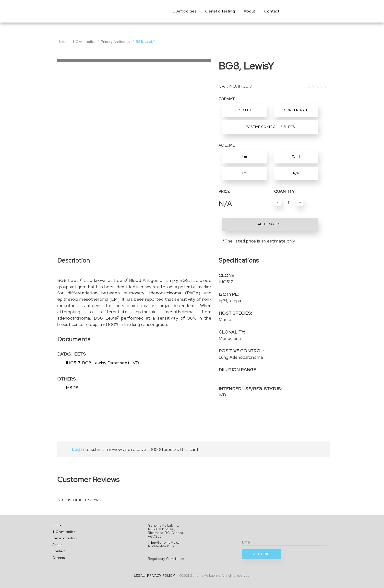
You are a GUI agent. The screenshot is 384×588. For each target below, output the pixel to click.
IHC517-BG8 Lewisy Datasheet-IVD (102, 363)
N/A (296, 173)
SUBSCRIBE (262, 554)
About (250, 11)
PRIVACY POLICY (161, 576)
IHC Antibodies (183, 11)
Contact (272, 11)
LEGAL (139, 576)
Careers (59, 558)
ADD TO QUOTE (270, 224)
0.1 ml (296, 156)
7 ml (244, 156)
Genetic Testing (220, 11)
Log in (78, 449)
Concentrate (296, 110)
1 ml (244, 173)
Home (62, 42)
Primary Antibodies (115, 42)
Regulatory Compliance (166, 559)
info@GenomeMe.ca (164, 543)
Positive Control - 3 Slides (270, 127)
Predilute (244, 110)
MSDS (72, 387)
